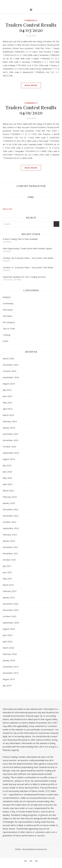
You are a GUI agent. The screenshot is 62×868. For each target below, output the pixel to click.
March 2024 (8, 415)
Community (31, 20)
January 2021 (9, 597)
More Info (7, 209)
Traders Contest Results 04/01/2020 (31, 110)
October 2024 (9, 371)
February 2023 (10, 497)
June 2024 (7, 396)
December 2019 (11, 667)
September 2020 (11, 623)
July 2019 (7, 685)
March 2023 (8, 491)
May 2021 (7, 579)
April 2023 (8, 484)
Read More (31, 85)
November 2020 (11, 610)
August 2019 (9, 679)
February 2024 (10, 421)
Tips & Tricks (9, 329)
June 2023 (7, 472)
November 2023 (11, 440)
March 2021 (8, 585)
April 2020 (8, 641)
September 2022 (11, 528)
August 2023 (9, 459)
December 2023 (11, 434)
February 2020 (10, 654)
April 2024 (8, 409)
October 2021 (9, 560)
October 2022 (9, 522)
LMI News (8, 316)
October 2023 (9, 447)
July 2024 (7, 390)
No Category (9, 322)
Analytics (7, 297)
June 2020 (7, 635)
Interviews (8, 310)
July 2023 (7, 465)
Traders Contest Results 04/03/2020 (31, 27)
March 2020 (8, 648)
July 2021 (7, 566)
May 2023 (7, 478)
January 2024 (9, 428)
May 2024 (7, 402)
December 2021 (11, 547)
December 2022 (11, 509)
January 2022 (9, 541)
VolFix (5, 341)
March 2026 (8, 358)
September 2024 (11, 377)
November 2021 (11, 553)
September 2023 (11, 453)
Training (7, 335)
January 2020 (9, 660)
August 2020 (9, 629)
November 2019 (11, 673)
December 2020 (11, 604)
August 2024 (9, 384)
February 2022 (10, 535)
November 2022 (11, 516)
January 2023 (9, 503)
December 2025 (11, 365)
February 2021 (10, 591)
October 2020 (9, 616)
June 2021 (7, 572)
